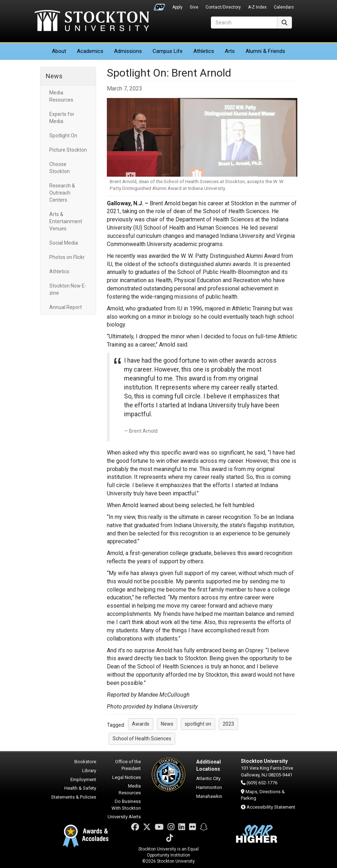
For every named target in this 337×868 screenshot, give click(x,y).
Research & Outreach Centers (62, 193)
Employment (83, 779)
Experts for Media (62, 118)
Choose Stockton (60, 168)
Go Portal (159, 5)
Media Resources (61, 96)
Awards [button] (141, 724)
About (59, 51)
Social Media (64, 243)
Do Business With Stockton (126, 805)
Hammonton (209, 787)
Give (194, 7)
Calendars (284, 7)
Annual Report (66, 307)
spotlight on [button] (198, 724)
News (54, 76)
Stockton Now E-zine (68, 289)
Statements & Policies (74, 797)
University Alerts (124, 817)
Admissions (128, 51)
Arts (230, 51)
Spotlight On (63, 136)
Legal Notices (127, 777)
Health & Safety (80, 788)
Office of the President (128, 765)
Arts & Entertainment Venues (66, 221)
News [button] (167, 724)
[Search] (244, 23)
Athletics (204, 51)
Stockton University (92, 21)
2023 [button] (228, 724)
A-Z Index (257, 7)
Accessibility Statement (271, 807)
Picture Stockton (68, 150)
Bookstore (85, 762)
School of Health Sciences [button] (142, 739)
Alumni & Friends (265, 51)
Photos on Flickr (67, 257)
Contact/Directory (223, 7)
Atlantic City (208, 778)
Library (89, 771)
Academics (90, 51)
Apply (177, 7)
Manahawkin (209, 796)
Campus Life (168, 51)
